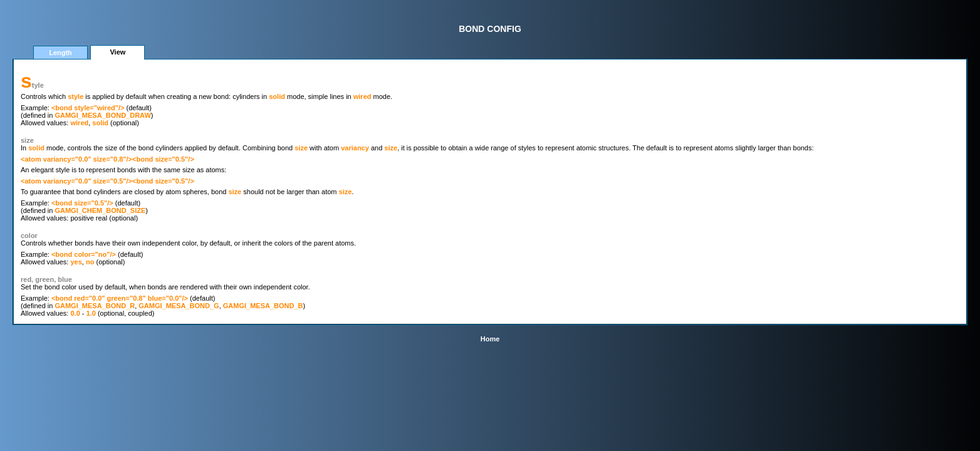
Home (490, 339)
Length (60, 53)
